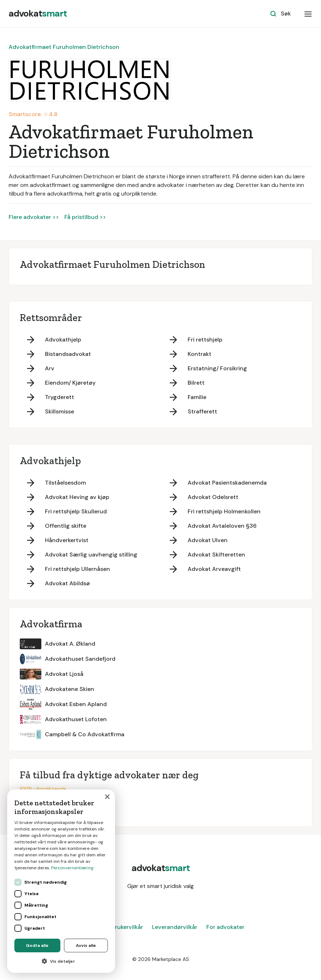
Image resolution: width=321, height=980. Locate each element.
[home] (38, 14)
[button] (308, 14)
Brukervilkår (127, 927)
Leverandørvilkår (175, 927)
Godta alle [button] (37, 945)
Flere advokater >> (34, 217)
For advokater (225, 927)
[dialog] (61, 881)
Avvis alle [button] (86, 945)
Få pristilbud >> (85, 217)
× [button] (107, 797)
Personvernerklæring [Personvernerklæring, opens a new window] (72, 868)
